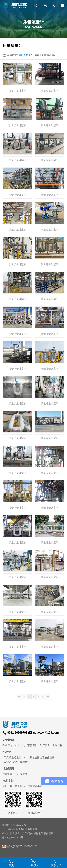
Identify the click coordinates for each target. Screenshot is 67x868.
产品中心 (8, 752)
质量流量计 (9, 774)
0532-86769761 (17, 733)
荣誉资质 (32, 745)
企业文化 (20, 745)
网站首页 (23, 55)
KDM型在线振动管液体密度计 (40, 758)
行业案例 (8, 769)
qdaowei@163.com (46, 733)
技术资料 (20, 786)
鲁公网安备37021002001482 (20, 847)
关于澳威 (8, 740)
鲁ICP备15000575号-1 (14, 838)
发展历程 (57, 745)
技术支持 (8, 781)
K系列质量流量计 (12, 758)
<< (19, 696)
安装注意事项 (35, 786)
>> (48, 696)
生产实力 (45, 745)
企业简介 (7, 745)
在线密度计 (24, 774)
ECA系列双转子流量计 (15, 762)
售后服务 (7, 786)
